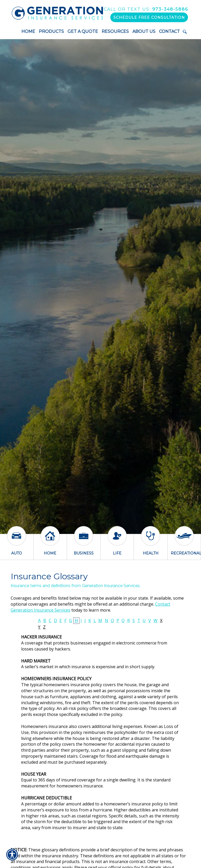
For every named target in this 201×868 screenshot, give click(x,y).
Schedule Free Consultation (149, 17)
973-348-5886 (146, 9)
